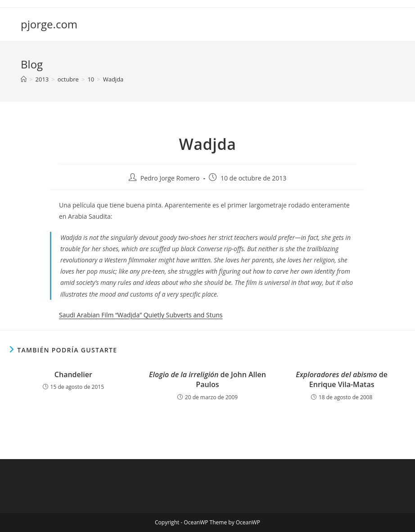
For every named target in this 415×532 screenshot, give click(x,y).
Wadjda (113, 79)
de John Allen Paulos (207, 379)
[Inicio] (24, 79)
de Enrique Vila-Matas (342, 379)
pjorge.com (49, 24)
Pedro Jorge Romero (170, 178)
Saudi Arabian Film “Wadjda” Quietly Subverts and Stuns (141, 315)
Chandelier (73, 374)
